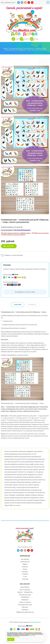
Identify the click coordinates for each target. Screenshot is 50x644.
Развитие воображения (20, 427)
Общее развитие (14, 424)
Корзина (37, 39)
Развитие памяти (6, 431)
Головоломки (12, 416)
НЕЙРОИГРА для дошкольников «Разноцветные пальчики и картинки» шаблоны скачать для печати (41, 61)
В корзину (10, 246)
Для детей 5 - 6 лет (37, 418)
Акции (25, 569)
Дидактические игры (23, 416)
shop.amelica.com (35, 622)
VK (22, 2)
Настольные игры (39, 422)
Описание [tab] (17, 305)
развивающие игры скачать (21, 438)
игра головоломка (11, 434)
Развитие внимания (7, 427)
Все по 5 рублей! (25, 590)
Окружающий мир (25, 424)
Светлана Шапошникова (22, 230)
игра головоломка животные (25, 434)
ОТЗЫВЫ (25, 574)
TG (19, 2)
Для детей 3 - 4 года (13, 418)
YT (32, 2)
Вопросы (25, 567)
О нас (25, 577)
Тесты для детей (28, 431)
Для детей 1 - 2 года (36, 416)
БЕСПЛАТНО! (25, 587)
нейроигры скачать (7, 438)
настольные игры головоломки (17, 436)
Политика (25, 579)
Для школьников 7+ (28, 420)
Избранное (26, 39)
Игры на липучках (25, 602)
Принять (11, 639)
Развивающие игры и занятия (40, 424)
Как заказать (25, 559)
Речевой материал (28, 48)
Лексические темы (25, 595)
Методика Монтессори (27, 422)
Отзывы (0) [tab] (32, 305)
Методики (25, 610)
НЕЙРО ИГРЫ (5, 424)
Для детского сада (16, 420)
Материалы (25, 600)
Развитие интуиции (14, 429)
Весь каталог (25, 584)
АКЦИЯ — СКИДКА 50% (25, 592)
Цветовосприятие (39, 431)
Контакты (25, 572)
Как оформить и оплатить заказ (25, 292)
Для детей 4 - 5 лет (26, 418)
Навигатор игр (25, 562)
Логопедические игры (15, 48)
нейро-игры (30, 436)
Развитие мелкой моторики (28, 429)
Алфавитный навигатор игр (25, 612)
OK (25, 2)
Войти (16, 39)
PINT (29, 2)
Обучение (25, 607)
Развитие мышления (43, 429)
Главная (5, 48)
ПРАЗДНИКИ (25, 597)
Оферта (25, 564)
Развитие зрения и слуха (35, 427)
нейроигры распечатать (41, 436)
